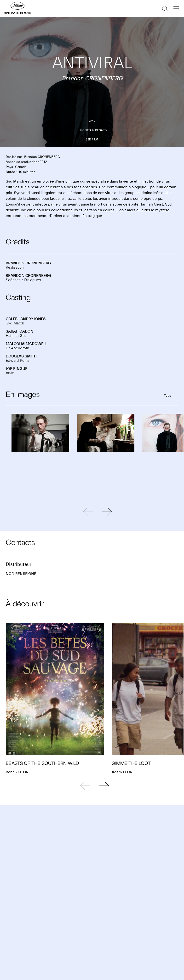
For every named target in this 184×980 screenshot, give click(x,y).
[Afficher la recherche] (165, 8)
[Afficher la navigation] (176, 8)
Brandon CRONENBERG (28, 263)
